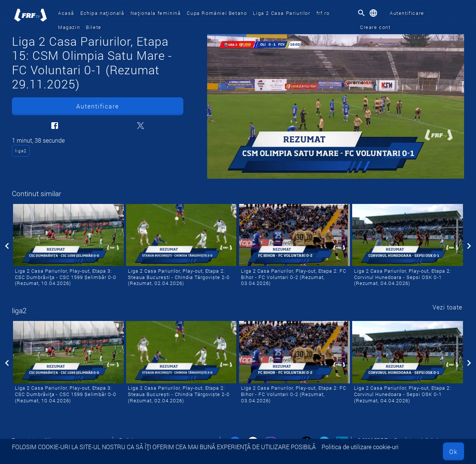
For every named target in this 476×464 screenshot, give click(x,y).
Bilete (94, 27)
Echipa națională (102, 13)
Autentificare (407, 13)
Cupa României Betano (217, 13)
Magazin (69, 27)
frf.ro (323, 13)
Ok (454, 452)
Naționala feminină (156, 13)
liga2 (21, 151)
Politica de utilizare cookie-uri (360, 447)
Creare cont (375, 27)
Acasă (66, 13)
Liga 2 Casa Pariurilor (282, 13)
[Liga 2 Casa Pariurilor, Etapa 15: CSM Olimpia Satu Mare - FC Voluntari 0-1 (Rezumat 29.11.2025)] (336, 106)
